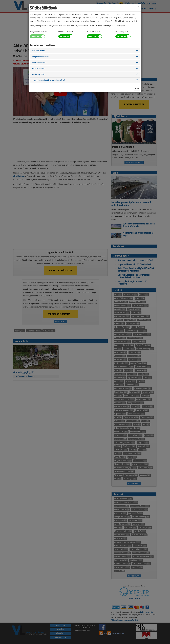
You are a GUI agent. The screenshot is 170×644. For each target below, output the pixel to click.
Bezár (137, 89)
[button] (39, 50)
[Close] (139, 6)
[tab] (85, 51)
